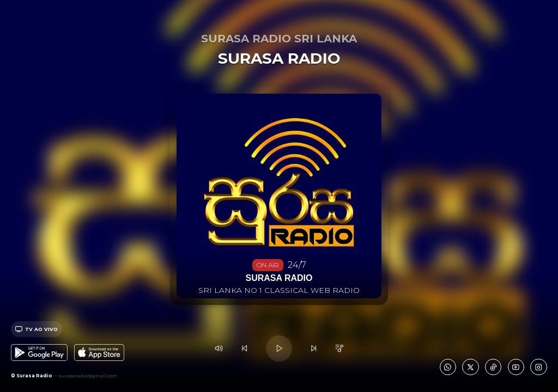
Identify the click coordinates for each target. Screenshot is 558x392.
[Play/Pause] (279, 348)
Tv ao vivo (37, 329)
